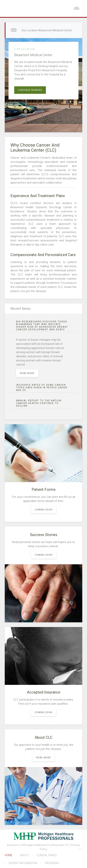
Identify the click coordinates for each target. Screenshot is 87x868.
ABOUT (24, 855)
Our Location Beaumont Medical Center (46, 30)
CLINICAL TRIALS (47, 855)
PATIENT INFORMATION (23, 863)
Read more (27, 373)
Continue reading (30, 90)
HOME (9, 855)
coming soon (43, 510)
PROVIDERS (52, 863)
